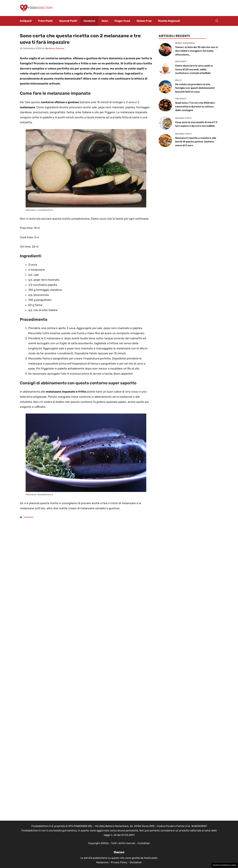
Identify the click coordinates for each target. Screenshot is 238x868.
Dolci (105, 21)
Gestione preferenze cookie (225, 865)
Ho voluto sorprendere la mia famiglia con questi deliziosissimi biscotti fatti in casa (195, 88)
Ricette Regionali (169, 21)
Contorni (89, 21)
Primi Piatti (45, 21)
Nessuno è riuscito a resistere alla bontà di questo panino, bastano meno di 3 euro (196, 142)
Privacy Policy (119, 862)
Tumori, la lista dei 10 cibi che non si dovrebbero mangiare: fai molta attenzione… (197, 51)
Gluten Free (144, 21)
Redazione (102, 862)
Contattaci (144, 843)
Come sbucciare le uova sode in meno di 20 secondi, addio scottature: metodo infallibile (194, 69)
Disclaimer (136, 862)
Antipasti (26, 21)
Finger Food (122, 21)
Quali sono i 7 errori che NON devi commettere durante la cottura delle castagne (195, 107)
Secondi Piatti (68, 21)
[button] (217, 21)
